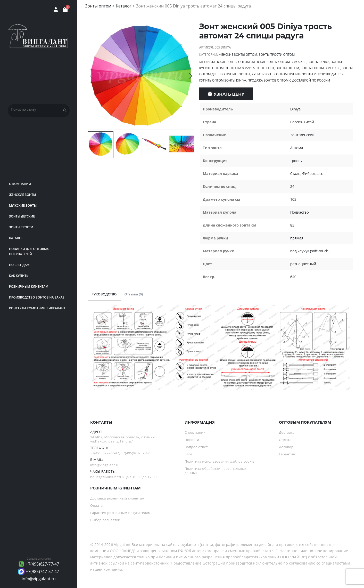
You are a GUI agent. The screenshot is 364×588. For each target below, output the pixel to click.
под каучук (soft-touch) (310, 251)
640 (293, 277)
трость (296, 161)
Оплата (285, 440)
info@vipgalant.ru (39, 579)
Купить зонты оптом (270, 74)
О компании (20, 184)
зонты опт (265, 68)
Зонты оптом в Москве (321, 68)
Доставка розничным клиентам (117, 498)
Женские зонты (22, 195)
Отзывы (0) (134, 294)
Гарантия (287, 454)
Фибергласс (312, 174)
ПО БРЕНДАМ (19, 265)
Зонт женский (302, 135)
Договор (286, 447)
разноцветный (303, 264)
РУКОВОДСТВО (104, 294)
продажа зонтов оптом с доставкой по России (289, 80)
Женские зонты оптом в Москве (279, 62)
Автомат (298, 148)
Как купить (19, 276)
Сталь (295, 174)
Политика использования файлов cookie (220, 461)
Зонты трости (21, 227)
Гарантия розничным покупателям (120, 513)
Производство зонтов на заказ (37, 297)
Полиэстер (300, 212)
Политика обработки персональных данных (216, 471)
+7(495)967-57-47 (135, 453)
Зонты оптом (98, 6)
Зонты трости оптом (277, 55)
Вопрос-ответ (196, 447)
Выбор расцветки (105, 520)
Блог (188, 454)
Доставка (287, 432)
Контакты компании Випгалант (37, 308)
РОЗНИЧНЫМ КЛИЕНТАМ (29, 287)
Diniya (296, 109)
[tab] (104, 294)
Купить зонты (238, 74)
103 (293, 199)
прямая (297, 238)
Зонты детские (22, 216)
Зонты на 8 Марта (240, 68)
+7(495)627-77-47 (43, 564)
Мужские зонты (23, 206)
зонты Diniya (319, 62)
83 (292, 225)
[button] (191, 76)
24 (292, 186)
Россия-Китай (302, 122)
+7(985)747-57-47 (43, 571)
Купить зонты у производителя (316, 74)
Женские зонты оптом (238, 55)
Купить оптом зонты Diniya (223, 80)
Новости (192, 440)
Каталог (16, 238)
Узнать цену (229, 94)
